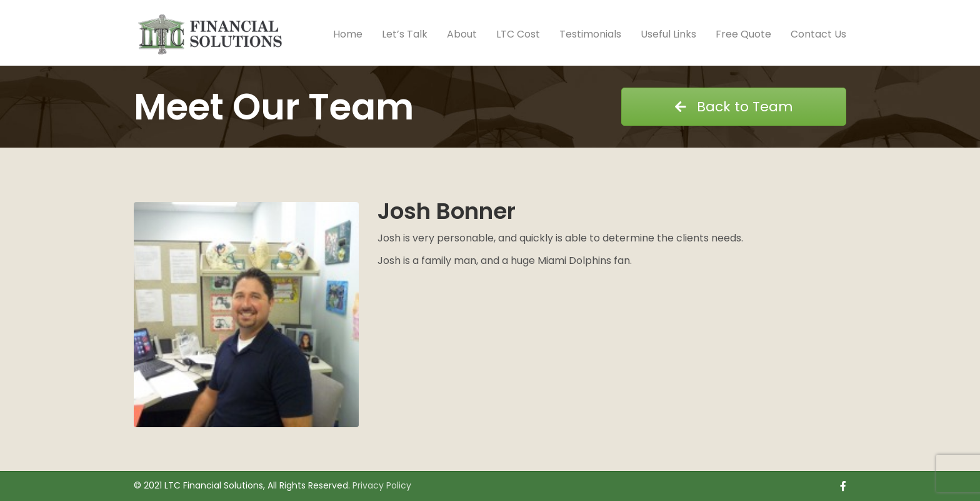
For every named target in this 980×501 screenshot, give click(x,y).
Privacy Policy (382, 485)
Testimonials (590, 34)
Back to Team (734, 107)
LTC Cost (518, 34)
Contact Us (818, 34)
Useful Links (668, 34)
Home (348, 34)
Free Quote (743, 34)
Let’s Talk (405, 34)
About (462, 34)
